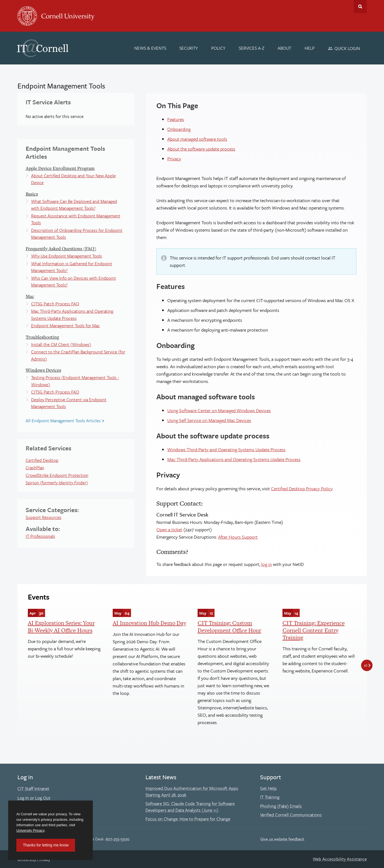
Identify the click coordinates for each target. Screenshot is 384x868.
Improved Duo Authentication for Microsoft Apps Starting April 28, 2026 (192, 792)
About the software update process (201, 149)
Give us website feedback (282, 839)
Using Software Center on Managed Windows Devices (219, 410)
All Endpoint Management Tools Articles (63, 421)
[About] (284, 48)
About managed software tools (197, 139)
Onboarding (179, 129)
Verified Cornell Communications (291, 815)
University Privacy (30, 830)
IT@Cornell (43, 48)
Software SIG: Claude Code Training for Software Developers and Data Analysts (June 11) (190, 807)
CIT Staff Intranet (33, 789)
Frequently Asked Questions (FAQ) (61, 248)
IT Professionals (40, 536)
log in (267, 564)
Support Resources (44, 517)
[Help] (310, 48)
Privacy (174, 159)
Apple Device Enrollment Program (60, 168)
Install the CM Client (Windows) (61, 344)
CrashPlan (35, 468)
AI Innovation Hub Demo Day (149, 623)
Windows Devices (43, 370)
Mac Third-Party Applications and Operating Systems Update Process (72, 315)
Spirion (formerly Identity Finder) (57, 483)
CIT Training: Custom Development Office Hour (229, 626)
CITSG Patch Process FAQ (55, 304)
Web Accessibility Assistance (340, 859)
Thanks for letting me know (46, 845)
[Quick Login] (344, 48)
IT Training (270, 797)
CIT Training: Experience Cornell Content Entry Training (314, 630)
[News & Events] (150, 48)
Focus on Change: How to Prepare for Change (188, 819)
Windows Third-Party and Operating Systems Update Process (226, 449)
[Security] (189, 48)
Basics (32, 194)
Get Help (268, 788)
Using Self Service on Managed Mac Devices (209, 420)
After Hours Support (238, 537)
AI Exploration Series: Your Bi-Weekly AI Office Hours (61, 626)
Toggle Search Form (360, 7)
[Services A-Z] (252, 48)
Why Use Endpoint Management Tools (67, 256)
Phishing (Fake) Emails (281, 806)
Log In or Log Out (34, 798)
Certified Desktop (42, 460)
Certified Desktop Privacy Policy (302, 488)
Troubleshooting (42, 337)
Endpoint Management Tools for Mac (66, 326)
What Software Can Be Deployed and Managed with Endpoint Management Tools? (74, 205)
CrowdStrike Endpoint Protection (57, 475)
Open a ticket (169, 529)
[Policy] (218, 48)
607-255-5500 (117, 839)
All (366, 665)
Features (176, 119)
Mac (30, 296)
